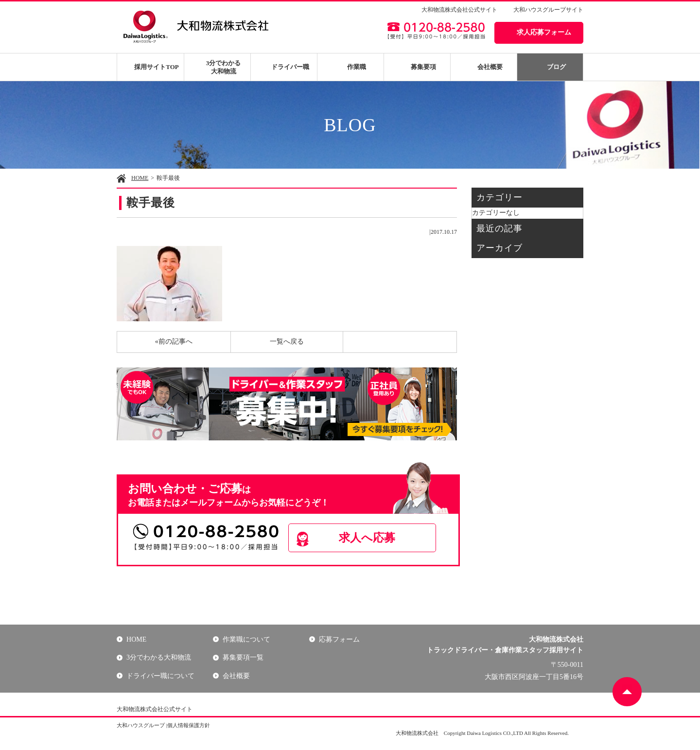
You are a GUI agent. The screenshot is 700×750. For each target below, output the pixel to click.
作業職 (357, 67)
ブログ (556, 67)
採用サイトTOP (156, 67)
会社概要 (490, 67)
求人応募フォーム (544, 32)
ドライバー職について (160, 676)
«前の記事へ (174, 341)
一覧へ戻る (287, 341)
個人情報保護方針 (189, 725)
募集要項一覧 (243, 657)
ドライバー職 (290, 67)
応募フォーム (339, 639)
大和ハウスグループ (141, 725)
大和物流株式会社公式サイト (459, 10)
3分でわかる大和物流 (224, 67)
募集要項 (423, 67)
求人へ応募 (367, 538)
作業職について (246, 639)
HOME (140, 178)
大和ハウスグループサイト (548, 10)
